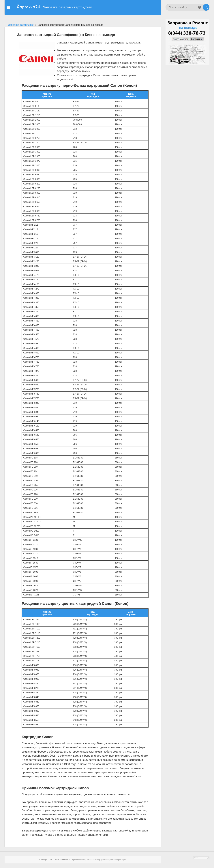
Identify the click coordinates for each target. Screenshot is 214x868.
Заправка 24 (65, 860)
